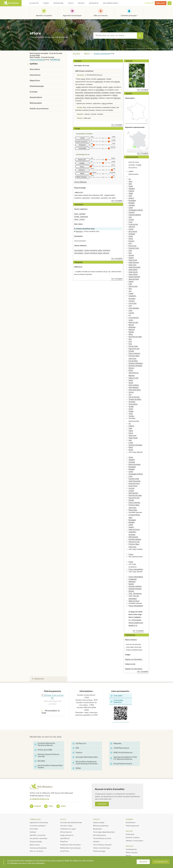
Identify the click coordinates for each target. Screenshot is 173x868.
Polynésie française (135, 589)
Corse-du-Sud (133, 224)
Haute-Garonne (134, 262)
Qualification (131, 822)
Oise (130, 339)
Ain (130, 179)
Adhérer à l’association (135, 841)
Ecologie (34, 92)
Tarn (130, 395)
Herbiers (33, 832)
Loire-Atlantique (134, 308)
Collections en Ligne (68, 829)
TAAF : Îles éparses (135, 593)
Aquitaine (132, 189)
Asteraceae (55, 60)
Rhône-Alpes (133, 510)
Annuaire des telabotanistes (71, 822)
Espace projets (99, 822)
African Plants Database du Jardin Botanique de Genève (85, 763)
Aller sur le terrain (101, 16)
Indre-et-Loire (133, 286)
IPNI (76, 748)
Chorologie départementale (104, 832)
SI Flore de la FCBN (43, 750)
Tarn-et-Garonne (134, 397)
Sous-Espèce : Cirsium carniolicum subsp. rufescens (92, 253)
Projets (96, 819)
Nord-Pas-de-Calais (135, 337)
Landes (131, 293)
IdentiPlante (65, 838)
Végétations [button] (58, 3)
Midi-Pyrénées (133, 493)
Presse (128, 856)
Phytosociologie (36, 841)
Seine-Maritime (134, 387)
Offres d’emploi (132, 852)
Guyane (131, 258)
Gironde (131, 255)
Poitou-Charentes (134, 353)
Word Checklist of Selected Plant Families (49, 767)
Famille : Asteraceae (81, 217)
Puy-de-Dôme (133, 361)
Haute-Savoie (133, 272)
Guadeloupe (133, 579)
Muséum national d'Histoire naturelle (47, 755)
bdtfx (87, 54)
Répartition (35, 81)
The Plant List (79, 744)
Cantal (131, 208)
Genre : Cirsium (79, 219)
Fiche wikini (117, 696)
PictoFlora (64, 841)
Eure (130, 243)
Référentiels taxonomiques (70, 848)
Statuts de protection (39, 109)
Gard (130, 250)
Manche (131, 325)
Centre (131, 472)
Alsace (131, 186)
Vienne (131, 409)
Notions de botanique (102, 848)
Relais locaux (35, 845)
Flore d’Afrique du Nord (102, 838)
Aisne (130, 181)
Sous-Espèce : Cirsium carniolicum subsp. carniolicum (92, 250)
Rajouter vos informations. (134, 659)
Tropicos (77, 753)
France (131, 554)
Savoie (131, 383)
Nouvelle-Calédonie (135, 586)
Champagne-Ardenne (136, 210)
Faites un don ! (161, 3)
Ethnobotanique (37, 86)
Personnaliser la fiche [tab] (51, 712)
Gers (130, 253)
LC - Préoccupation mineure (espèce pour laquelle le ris (136, 623)
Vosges (131, 411)
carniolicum (41, 60)
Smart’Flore (65, 851)
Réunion (131, 368)
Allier (130, 184)
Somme (131, 392)
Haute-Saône (133, 270)
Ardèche (131, 191)
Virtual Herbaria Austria (121, 764)
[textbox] (115, 36)
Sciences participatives (38, 848)
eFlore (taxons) (66, 832)
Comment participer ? (129, 16)
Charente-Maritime (135, 215)
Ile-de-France (133, 486)
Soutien (129, 831)
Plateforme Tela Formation (71, 845)
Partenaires (130, 834)
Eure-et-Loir (132, 246)
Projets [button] (81, 3)
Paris (130, 344)
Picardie (131, 351)
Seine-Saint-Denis (135, 390)
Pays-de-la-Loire (134, 349)
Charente (132, 212)
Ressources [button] (94, 3)
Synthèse (34, 64)
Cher (130, 217)
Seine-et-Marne (134, 385)
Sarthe (131, 380)
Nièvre (131, 334)
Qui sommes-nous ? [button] (111, 3)
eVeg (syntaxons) (67, 835)
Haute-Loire (132, 265)
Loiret (130, 310)
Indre (130, 284)
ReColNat (40, 761)
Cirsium (33, 60)
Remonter (38, 679)
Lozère (131, 320)
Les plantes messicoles (38, 838)
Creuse (131, 229)
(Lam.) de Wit (138, 48)
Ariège (131, 193)
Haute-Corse (133, 260)
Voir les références (80, 182)
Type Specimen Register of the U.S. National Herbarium (124, 758)
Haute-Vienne (133, 274)
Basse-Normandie (135, 464)
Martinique (132, 327)
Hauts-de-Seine (134, 279)
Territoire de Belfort (135, 399)
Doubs (131, 236)
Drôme (131, 239)
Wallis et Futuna (134, 601)
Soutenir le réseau (133, 837)
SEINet (77, 768)
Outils (63, 819)
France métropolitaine (136, 569)
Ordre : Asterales (80, 214)
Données (129, 819)
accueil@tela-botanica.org (39, 799)
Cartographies (131, 849)
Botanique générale (101, 826)
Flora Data (34, 829)
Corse (130, 222)
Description (35, 69)
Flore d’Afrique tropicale (102, 845)
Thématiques (35, 819)
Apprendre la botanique (72, 16)
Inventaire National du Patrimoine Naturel (45, 744)
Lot (130, 315)
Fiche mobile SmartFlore (117, 701)
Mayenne (132, 330)
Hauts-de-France (134, 483)
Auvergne (132, 462)
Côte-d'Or (132, 227)
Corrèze (131, 219)
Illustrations (35, 75)
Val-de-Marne (133, 404)
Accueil (76, 54)
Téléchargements (132, 826)
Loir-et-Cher (132, 303)
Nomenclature (36, 97)
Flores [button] (46, 3)
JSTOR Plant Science (120, 748)
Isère (130, 289)
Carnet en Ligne (66, 826)
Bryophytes (97, 829)
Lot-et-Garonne (134, 318)
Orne (130, 341)
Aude (130, 196)
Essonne (131, 241)
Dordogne (132, 234)
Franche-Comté (134, 248)
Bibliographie (36, 103)
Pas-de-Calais (133, 346)
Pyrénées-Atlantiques (136, 363)
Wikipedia (116, 744)
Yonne (131, 414)
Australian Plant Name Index (85, 757)
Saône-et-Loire (133, 378)
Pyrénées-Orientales (135, 366)
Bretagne (132, 203)
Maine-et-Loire (133, 322)
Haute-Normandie (134, 267)
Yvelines (131, 416)
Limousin (132, 301)
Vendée (131, 406)
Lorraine (131, 313)
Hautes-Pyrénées (134, 277)
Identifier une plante (44, 16)
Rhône (131, 370)
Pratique (130, 846)
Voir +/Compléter (117, 125)
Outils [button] (71, 3)
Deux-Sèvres (133, 231)
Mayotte (131, 332)
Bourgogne (132, 200)
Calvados (132, 205)
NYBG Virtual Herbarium (122, 753)
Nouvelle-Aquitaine (135, 539)
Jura (130, 291)
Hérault (131, 281)
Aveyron (131, 198)
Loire (130, 306)
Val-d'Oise (132, 402)
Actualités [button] (34, 3)
